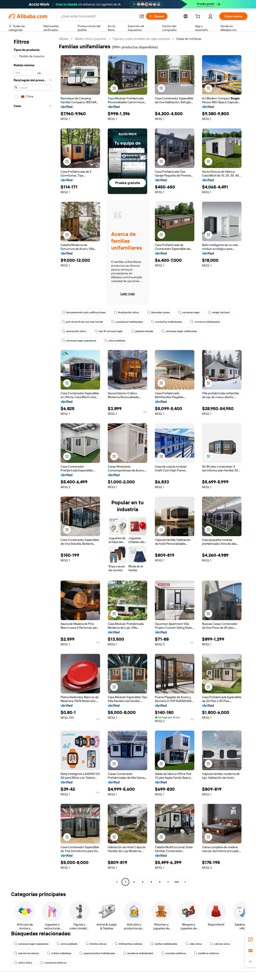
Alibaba (64, 39)
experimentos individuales (97, 953)
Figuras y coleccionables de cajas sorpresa (141, 39)
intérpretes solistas (128, 944)
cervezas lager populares (79, 341)
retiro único (23, 963)
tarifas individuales (164, 944)
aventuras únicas (26, 953)
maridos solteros (174, 953)
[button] (142, 16)
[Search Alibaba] (98, 16)
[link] (250, 939)
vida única (194, 944)
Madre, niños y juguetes (91, 39)
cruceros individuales (205, 322)
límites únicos (96, 944)
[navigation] (32, 461)
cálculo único (220, 944)
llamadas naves (158, 312)
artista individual (59, 953)
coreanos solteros (53, 963)
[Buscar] (157, 16)
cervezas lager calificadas (179, 331)
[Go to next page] (185, 882)
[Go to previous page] (117, 882)
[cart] (199, 17)
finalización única (126, 312)
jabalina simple (142, 331)
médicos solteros (206, 953)
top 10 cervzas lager (109, 331)
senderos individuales (138, 953)
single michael (219, 312)
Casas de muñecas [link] (189, 39)
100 (177, 882)
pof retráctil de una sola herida (82, 322)
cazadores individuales (127, 322)
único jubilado (115, 341)
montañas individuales (166, 322)
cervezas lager (189, 312)
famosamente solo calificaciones (84, 312)
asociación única (74, 331)
